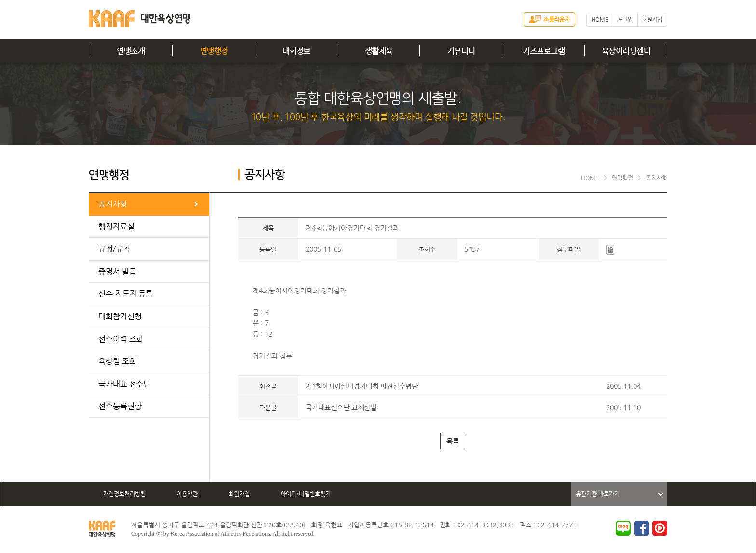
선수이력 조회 (121, 339)
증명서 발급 (117, 271)
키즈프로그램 (544, 51)
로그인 (625, 20)
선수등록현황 (120, 406)
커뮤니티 (461, 51)
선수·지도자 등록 (126, 294)
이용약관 (187, 494)
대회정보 (297, 51)
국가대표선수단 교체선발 (341, 407)
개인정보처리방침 (124, 494)
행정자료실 (116, 227)
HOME (600, 20)
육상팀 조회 (117, 361)
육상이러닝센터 (626, 51)
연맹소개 (131, 51)
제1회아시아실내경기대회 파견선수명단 (362, 386)
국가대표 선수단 (124, 384)
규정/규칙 (114, 249)
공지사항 (113, 204)
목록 (453, 441)
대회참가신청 (120, 316)
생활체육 (379, 51)
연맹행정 (214, 51)
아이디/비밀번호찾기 (306, 494)
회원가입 (652, 20)
